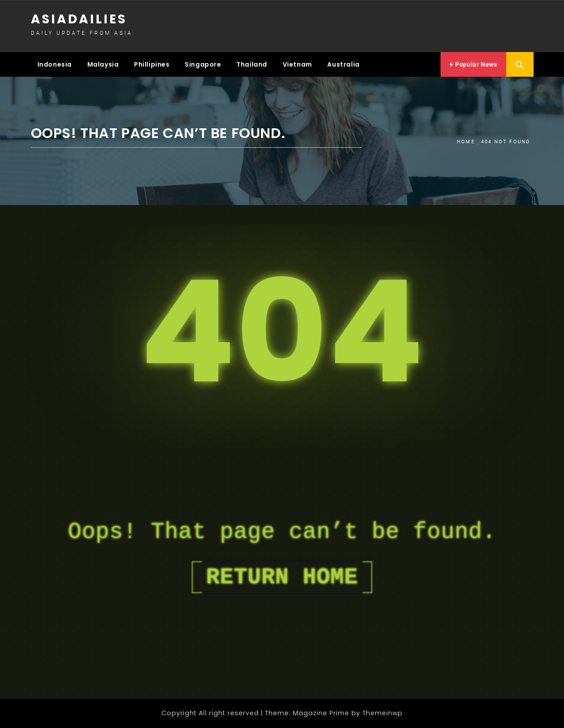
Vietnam (297, 64)
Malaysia (103, 64)
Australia (343, 64)
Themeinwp (383, 713)
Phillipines (152, 64)
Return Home (282, 577)
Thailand (252, 64)
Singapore (203, 64)
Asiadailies (79, 19)
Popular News (473, 64)
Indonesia (55, 64)
